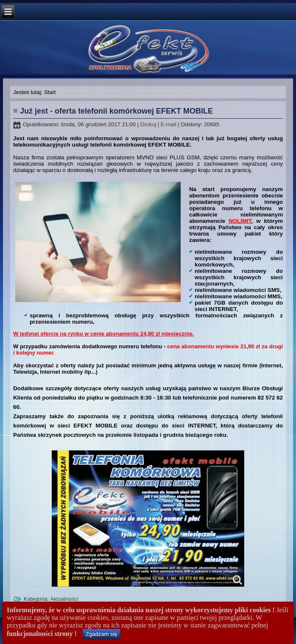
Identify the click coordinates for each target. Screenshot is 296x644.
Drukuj (149, 124)
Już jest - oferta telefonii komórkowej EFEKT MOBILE (116, 111)
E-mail (169, 124)
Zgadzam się (101, 634)
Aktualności (64, 599)
